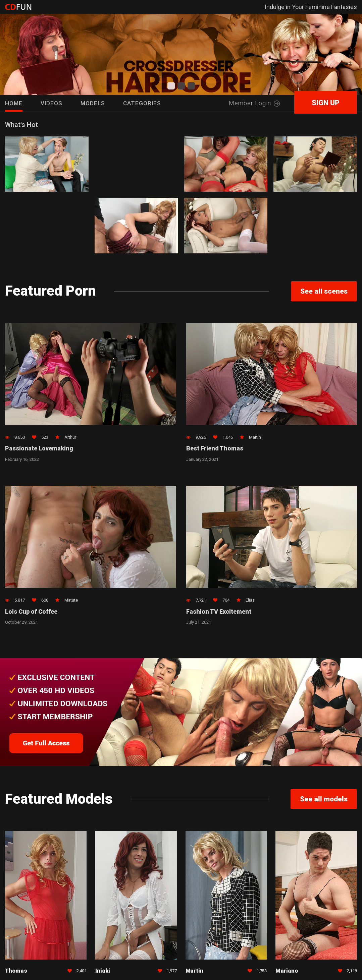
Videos (51, 103)
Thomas (16, 971)
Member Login (254, 103)
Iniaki (103, 971)
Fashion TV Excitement (219, 612)
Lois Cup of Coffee (31, 612)
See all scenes (324, 291)
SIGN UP (326, 103)
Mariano (287, 971)
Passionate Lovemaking (39, 449)
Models (93, 103)
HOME (14, 103)
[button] (171, 86)
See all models (324, 800)
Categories (142, 103)
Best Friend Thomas (215, 449)
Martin (195, 971)
